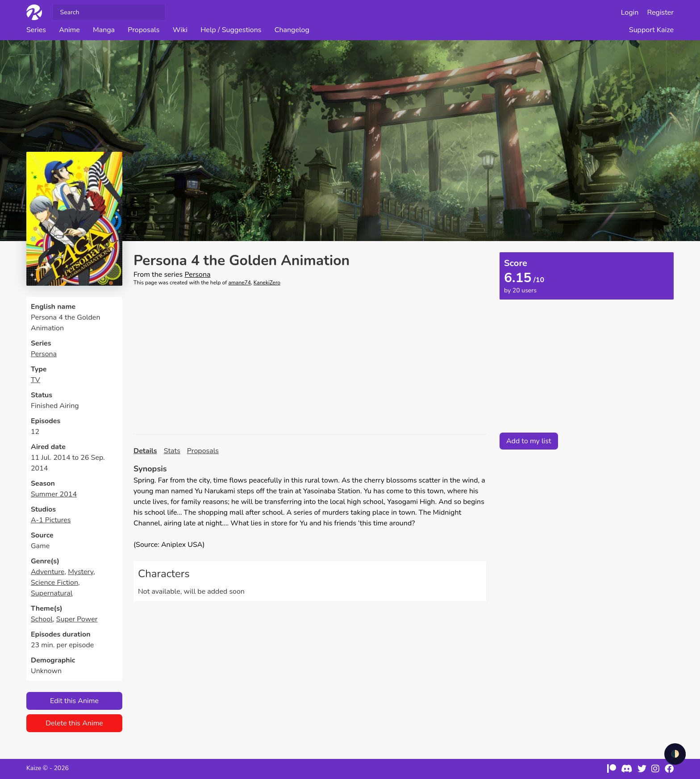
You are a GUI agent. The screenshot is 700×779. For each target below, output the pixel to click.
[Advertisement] (310, 360)
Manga (104, 30)
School (42, 619)
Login (630, 12)
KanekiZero (267, 283)
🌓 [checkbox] (675, 754)
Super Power (77, 619)
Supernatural (52, 593)
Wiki (180, 30)
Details (145, 451)
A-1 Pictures (51, 520)
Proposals (144, 30)
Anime (69, 30)
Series (36, 30)
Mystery (81, 572)
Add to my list (529, 441)
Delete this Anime (74, 723)
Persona (44, 354)
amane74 (240, 283)
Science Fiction (54, 583)
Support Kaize (651, 30)
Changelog (292, 30)
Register (661, 12)
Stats (172, 451)
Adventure (48, 572)
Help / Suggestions (231, 30)
